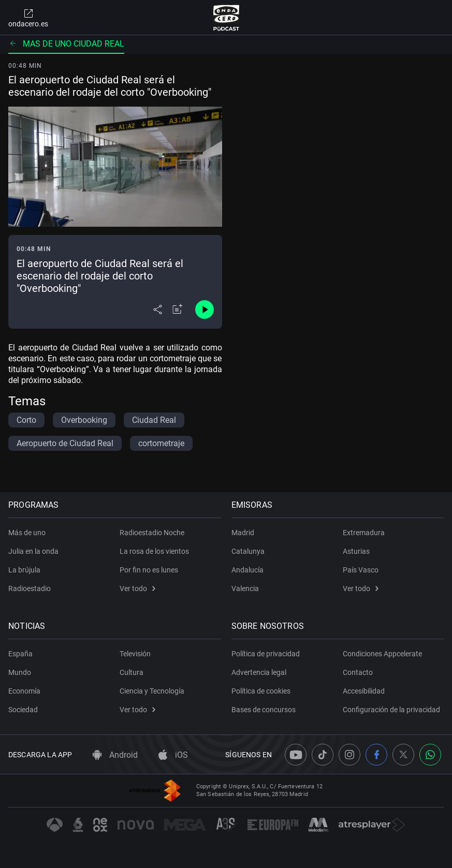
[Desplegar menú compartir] (158, 310)
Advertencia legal (259, 672)
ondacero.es (28, 18)
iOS (173, 755)
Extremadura (364, 533)
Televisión (135, 654)
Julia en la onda (33, 551)
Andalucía (247, 570)
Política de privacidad (266, 654)
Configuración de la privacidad (391, 710)
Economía (24, 691)
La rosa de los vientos (154, 551)
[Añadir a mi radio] (178, 310)
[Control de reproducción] (205, 310)
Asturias (356, 551)
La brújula (24, 570)
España (20, 654)
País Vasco (361, 570)
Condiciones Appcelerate (382, 654)
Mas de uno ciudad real (66, 44)
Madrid (243, 533)
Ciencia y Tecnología (152, 691)
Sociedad (23, 710)
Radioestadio (30, 589)
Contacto (358, 672)
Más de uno (27, 533)
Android (115, 755)
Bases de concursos (264, 710)
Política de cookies (261, 691)
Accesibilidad (364, 691)
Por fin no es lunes (149, 570)
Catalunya (248, 551)
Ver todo (137, 589)
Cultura (132, 672)
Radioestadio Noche (152, 533)
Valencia (245, 589)
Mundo (20, 672)
